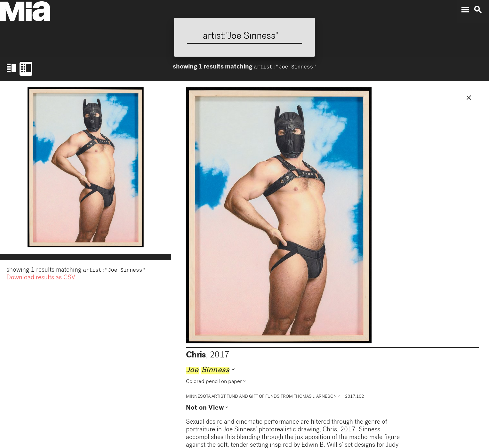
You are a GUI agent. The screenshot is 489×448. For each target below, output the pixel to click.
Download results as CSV (41, 279)
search (478, 10)
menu (465, 10)
